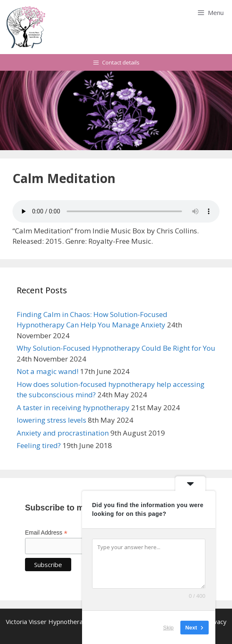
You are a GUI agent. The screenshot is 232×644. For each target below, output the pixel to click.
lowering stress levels (51, 420)
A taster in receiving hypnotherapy (73, 407)
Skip (168, 627)
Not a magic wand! (47, 371)
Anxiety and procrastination (63, 433)
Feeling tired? (39, 445)
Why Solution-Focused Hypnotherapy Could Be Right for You (116, 348)
